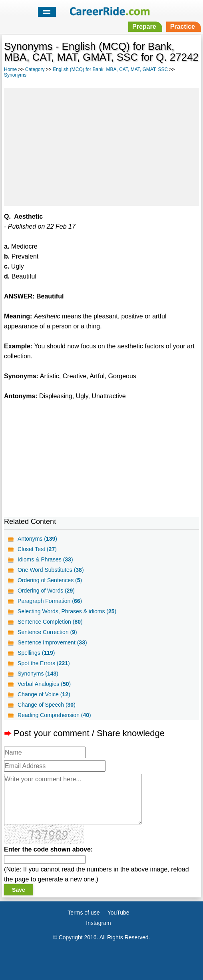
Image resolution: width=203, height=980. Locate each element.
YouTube (118, 913)
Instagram (98, 923)
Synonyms (15, 75)
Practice (183, 27)
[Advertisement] (101, 146)
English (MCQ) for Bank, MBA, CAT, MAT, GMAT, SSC (110, 69)
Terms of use (84, 913)
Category (35, 69)
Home (10, 69)
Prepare (144, 27)
